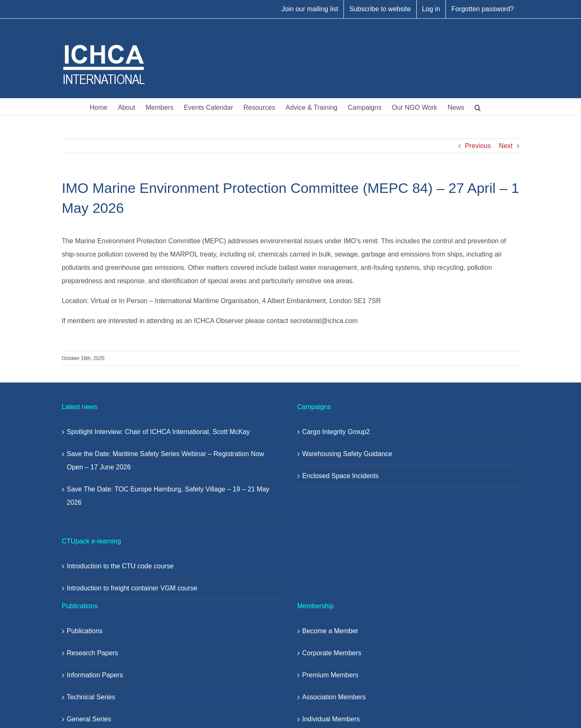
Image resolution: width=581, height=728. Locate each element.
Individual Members (331, 719)
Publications (85, 631)
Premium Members (330, 675)
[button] (478, 107)
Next (506, 146)
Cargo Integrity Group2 (336, 432)
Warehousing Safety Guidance (347, 454)
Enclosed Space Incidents (341, 476)
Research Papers (93, 653)
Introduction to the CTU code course (120, 566)
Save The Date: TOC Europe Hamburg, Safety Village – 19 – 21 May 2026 (168, 496)
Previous (478, 146)
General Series (89, 719)
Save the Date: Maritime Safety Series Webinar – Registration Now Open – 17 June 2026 (166, 460)
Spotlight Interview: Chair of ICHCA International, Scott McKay (158, 432)
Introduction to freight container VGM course (132, 588)
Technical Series (91, 697)
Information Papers (95, 675)
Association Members (334, 697)
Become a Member (330, 631)
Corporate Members (332, 653)
